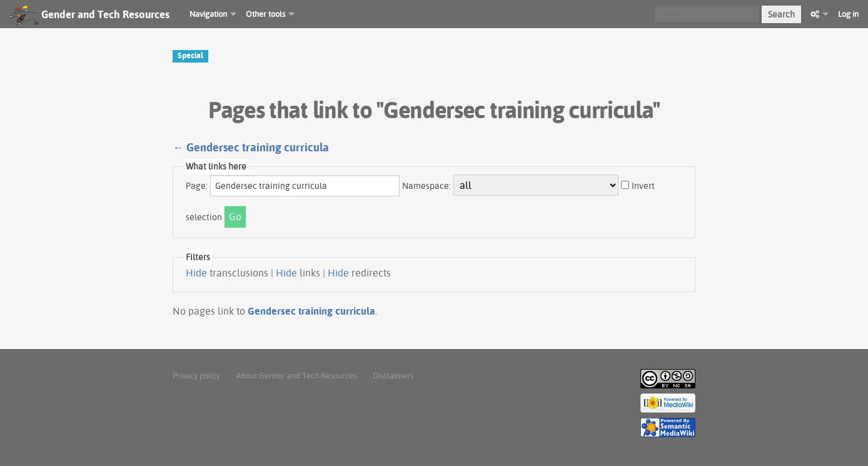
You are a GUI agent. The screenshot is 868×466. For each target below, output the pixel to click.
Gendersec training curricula (258, 147)
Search (781, 14)
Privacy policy (196, 375)
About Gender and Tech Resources (296, 375)
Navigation (208, 14)
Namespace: (426, 186)
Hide (196, 273)
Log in (848, 14)
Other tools (265, 14)
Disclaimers (393, 375)
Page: (197, 186)
